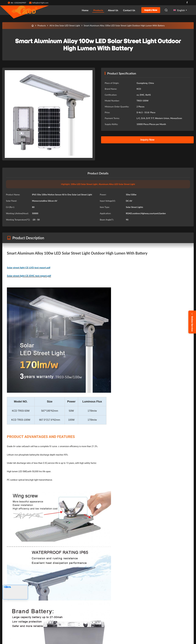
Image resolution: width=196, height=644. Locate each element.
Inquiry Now (151, 10)
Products (98, 10)
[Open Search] (166, 10)
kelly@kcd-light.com (40, 3)
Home (85, 10)
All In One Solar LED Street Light (65, 25)
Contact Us (129, 10)
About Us (113, 10)
